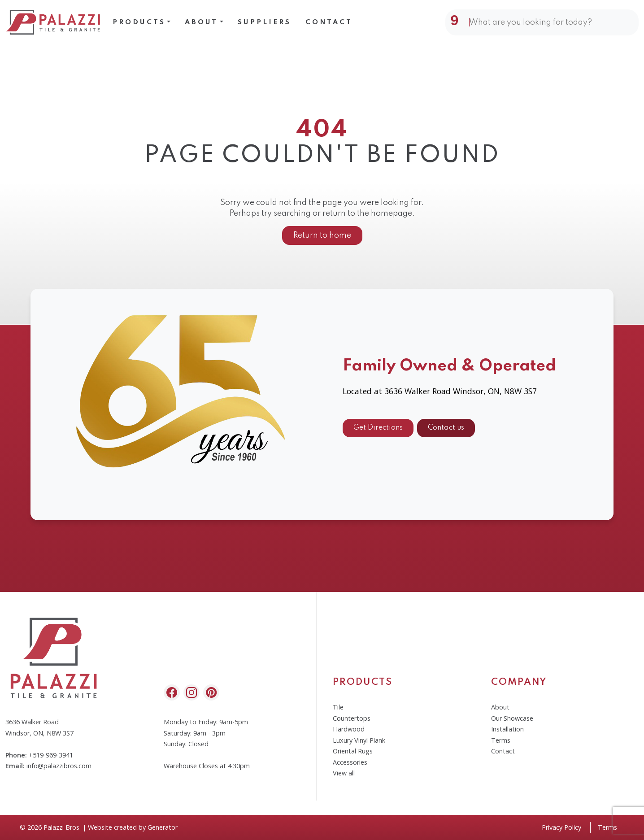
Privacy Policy (561, 827)
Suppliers (264, 22)
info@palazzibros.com (59, 766)
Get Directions (378, 431)
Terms (501, 740)
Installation (507, 729)
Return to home (322, 235)
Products (139, 22)
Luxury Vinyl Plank (359, 740)
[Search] (548, 22)
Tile (338, 707)
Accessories (350, 762)
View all (344, 773)
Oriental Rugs (353, 751)
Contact (329, 22)
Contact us (446, 431)
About (201, 22)
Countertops (352, 718)
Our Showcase (512, 718)
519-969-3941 (53, 755)
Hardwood (349, 729)
